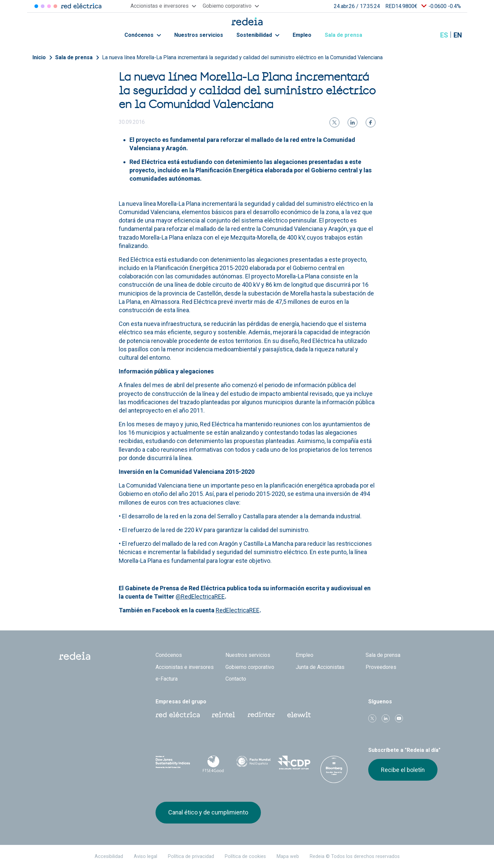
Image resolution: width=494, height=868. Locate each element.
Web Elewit (299, 715)
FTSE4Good (213, 764)
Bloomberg (334, 769)
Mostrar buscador (427, 35)
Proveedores (381, 667)
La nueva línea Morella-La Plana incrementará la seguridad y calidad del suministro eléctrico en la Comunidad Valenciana (242, 57)
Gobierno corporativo (250, 667)
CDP (294, 763)
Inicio (39, 57)
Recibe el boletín (403, 770)
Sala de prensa (347, 35)
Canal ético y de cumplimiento (208, 812)
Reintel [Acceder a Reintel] (49, 6)
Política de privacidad (191, 856)
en (458, 35)
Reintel (223, 715)
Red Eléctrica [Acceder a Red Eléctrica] (36, 6)
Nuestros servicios (199, 35)
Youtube (399, 718)
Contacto (236, 679)
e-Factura (167, 679)
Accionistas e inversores (185, 667)
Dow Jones (173, 763)
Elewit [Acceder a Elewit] (55, 6)
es (444, 35)
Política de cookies (245, 856)
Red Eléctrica (178, 715)
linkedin (386, 718)
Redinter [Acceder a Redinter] (43, 6)
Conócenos (143, 35)
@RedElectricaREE (200, 596)
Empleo (302, 35)
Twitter (372, 718)
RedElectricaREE (238, 610)
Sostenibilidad (258, 35)
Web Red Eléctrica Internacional (261, 715)
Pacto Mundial (254, 763)
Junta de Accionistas (320, 667)
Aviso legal (145, 856)
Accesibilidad (109, 856)
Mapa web (288, 856)
